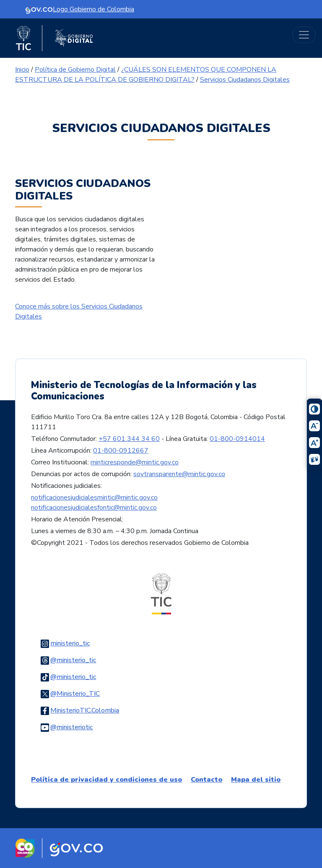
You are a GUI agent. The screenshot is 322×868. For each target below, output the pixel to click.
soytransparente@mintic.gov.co (179, 474)
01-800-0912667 (121, 451)
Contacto (206, 780)
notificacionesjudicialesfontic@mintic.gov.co (94, 508)
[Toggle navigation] (304, 35)
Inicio (22, 70)
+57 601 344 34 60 (129, 439)
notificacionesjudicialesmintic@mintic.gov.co (94, 497)
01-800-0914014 (237, 439)
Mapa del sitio (256, 780)
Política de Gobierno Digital (75, 70)
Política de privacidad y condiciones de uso (106, 780)
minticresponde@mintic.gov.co (135, 462)
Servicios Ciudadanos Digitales (245, 80)
